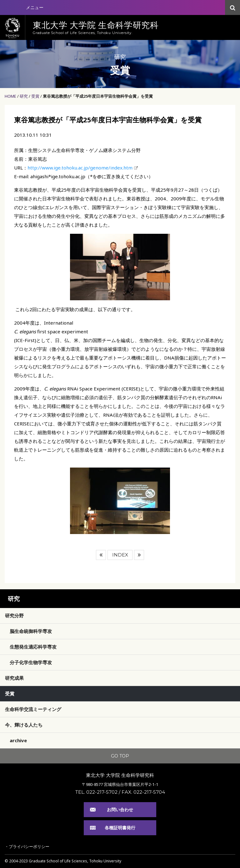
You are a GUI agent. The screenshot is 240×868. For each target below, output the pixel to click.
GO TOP (120, 756)
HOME (10, 96)
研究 (24, 96)
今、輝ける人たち (24, 725)
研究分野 (14, 615)
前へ (101, 555)
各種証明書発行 (120, 828)
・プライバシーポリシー (27, 846)
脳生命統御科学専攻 (31, 631)
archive (18, 740)
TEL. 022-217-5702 (96, 792)
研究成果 (14, 678)
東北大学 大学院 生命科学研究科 (120, 775)
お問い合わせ (120, 809)
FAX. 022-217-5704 (143, 792)
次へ (139, 555)
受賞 (35, 96)
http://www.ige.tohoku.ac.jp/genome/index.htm (80, 168)
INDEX (120, 555)
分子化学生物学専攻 (31, 662)
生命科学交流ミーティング (33, 709)
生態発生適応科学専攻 (33, 647)
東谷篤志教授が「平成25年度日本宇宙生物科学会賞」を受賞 (98, 96)
